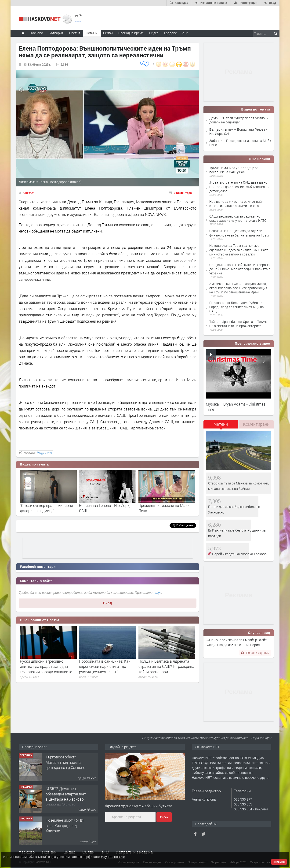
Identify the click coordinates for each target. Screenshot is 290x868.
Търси (164, 817)
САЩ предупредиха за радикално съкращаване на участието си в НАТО (238, 218)
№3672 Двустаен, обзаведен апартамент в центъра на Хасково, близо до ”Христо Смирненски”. (66, 799)
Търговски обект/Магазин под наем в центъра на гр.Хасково (65, 762)
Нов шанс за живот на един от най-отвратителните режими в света (236, 204)
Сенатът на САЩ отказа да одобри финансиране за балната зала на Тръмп (240, 233)
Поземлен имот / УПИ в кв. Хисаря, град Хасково (65, 825)
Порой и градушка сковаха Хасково (239, 554)
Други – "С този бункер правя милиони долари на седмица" (239, 120)
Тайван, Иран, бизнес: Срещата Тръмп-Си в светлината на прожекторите (239, 324)
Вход (108, 603)
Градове (170, 33)
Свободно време (131, 33)
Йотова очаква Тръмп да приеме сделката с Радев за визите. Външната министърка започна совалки (239, 250)
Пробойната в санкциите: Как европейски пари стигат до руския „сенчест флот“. (105, 666)
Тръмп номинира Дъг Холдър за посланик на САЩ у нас (234, 170)
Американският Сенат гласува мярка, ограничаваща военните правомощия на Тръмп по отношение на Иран (238, 288)
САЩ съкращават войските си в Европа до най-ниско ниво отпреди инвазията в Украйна (240, 269)
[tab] (221, 426)
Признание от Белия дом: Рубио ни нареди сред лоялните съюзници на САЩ (237, 307)
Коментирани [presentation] (256, 424)
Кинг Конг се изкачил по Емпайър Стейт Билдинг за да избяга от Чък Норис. (236, 642)
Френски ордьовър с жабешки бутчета (139, 806)
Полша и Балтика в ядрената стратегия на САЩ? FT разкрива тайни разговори (166, 666)
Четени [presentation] (221, 424)
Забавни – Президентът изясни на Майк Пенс (240, 143)
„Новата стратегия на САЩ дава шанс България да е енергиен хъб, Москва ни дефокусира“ (239, 187)
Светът (29, 193)
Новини (92, 33)
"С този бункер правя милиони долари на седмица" (46, 508)
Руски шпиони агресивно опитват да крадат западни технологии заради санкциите (46, 666)
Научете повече (113, 857)
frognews (44, 453)
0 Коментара (183, 193)
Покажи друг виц (255, 653)
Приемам (279, 862)
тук (158, 593)
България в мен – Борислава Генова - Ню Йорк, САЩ (238, 131)
